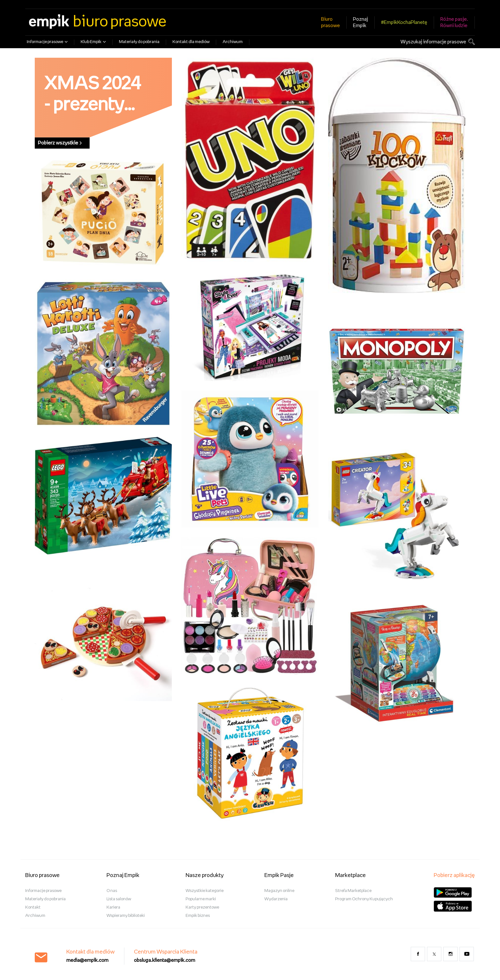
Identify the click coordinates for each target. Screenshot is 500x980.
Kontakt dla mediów (191, 42)
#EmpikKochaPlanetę (404, 22)
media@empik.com (87, 960)
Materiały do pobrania (139, 42)
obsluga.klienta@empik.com (165, 960)
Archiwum (233, 42)
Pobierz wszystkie (60, 143)
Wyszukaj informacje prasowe (433, 42)
